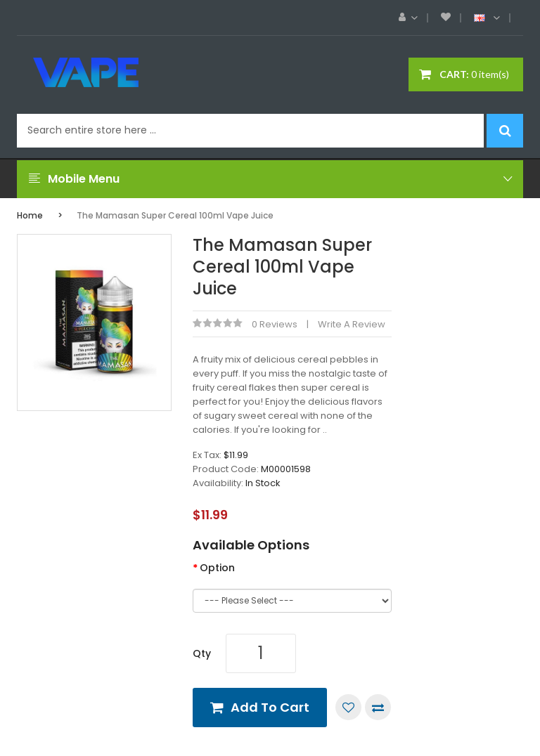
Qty (202, 653)
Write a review (352, 324)
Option (217, 568)
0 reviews (275, 324)
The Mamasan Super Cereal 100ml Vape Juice (175, 215)
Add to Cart (270, 707)
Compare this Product (378, 707)
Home (30, 215)
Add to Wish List (348, 707)
